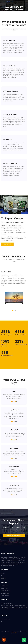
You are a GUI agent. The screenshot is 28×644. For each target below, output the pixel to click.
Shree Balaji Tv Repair (7, 2)
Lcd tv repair (4, 586)
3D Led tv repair (5, 593)
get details (7, 244)
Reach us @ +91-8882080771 (14, 535)
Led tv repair (4, 588)
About (3, 576)
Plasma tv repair (5, 591)
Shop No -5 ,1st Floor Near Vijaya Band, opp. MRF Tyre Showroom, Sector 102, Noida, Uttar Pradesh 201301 (14, 607)
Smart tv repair (5, 596)
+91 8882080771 (7, 603)
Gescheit (15, 633)
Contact (3, 578)
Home (3, 573)
